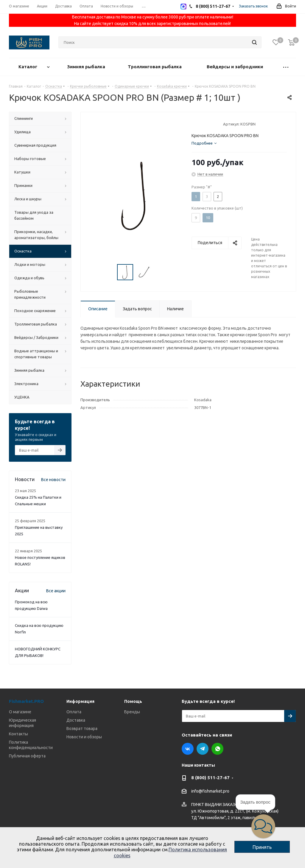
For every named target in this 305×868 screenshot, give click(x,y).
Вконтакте (188, 749)
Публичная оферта (27, 756)
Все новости (53, 480)
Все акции (56, 591)
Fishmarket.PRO (26, 701)
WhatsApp (217, 749)
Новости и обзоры (84, 737)
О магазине (20, 712)
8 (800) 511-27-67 (210, 778)
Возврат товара (82, 728)
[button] (263, 826)
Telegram (203, 749)
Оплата (74, 712)
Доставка (76, 720)
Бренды (132, 712)
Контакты (18, 734)
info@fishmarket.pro (210, 791)
